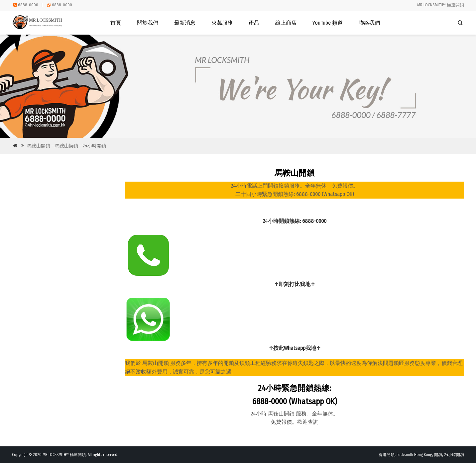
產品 (254, 23)
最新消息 (185, 23)
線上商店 (286, 23)
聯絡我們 (369, 23)
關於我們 (148, 23)
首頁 (116, 23)
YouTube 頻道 (328, 23)
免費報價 (281, 422)
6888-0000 (28, 5)
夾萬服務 (222, 23)
